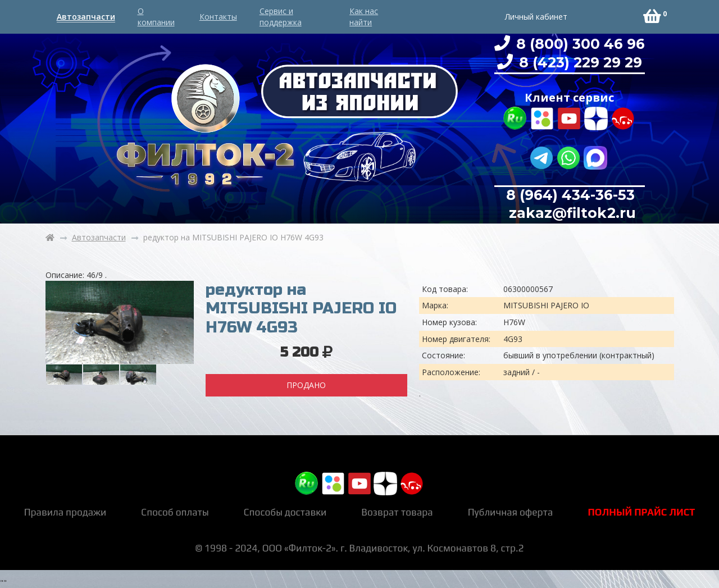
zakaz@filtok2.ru (570, 213)
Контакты (218, 17)
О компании (156, 17)
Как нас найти (364, 17)
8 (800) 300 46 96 (579, 44)
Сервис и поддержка (281, 17)
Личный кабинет (536, 17)
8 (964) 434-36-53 (570, 195)
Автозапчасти (86, 17)
